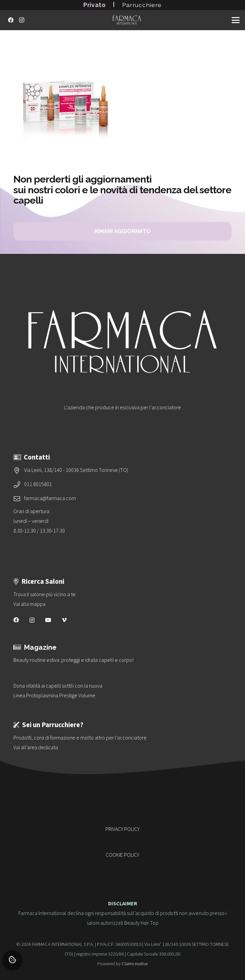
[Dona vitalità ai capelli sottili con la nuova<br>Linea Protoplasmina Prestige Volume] (122, 691)
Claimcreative (135, 964)
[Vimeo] (64, 620)
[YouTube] (48, 620)
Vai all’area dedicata (36, 748)
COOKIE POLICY (122, 855)
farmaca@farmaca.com (50, 498)
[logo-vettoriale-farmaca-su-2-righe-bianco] (127, 20)
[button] (236, 20)
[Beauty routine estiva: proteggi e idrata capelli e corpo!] (122, 660)
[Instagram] (21, 20)
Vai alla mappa (29, 604)
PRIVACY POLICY (122, 829)
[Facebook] (11, 20)
